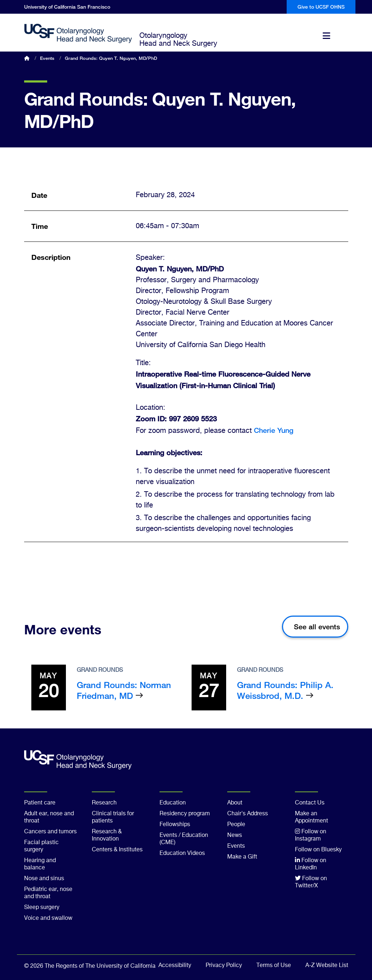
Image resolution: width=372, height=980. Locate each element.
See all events (317, 627)
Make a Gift (242, 857)
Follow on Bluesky (318, 850)
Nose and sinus (44, 879)
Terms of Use (274, 966)
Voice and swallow (48, 918)
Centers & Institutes (117, 850)
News (235, 835)
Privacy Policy (224, 966)
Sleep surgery (42, 908)
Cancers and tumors (50, 832)
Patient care (40, 803)
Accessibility (175, 966)
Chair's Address (248, 814)
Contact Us (310, 803)
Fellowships (175, 825)
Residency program (185, 814)
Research (104, 803)
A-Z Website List (327, 966)
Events (47, 58)
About (235, 803)
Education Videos (182, 853)
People (236, 825)
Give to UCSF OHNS (321, 7)
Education (173, 803)
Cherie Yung (274, 430)
